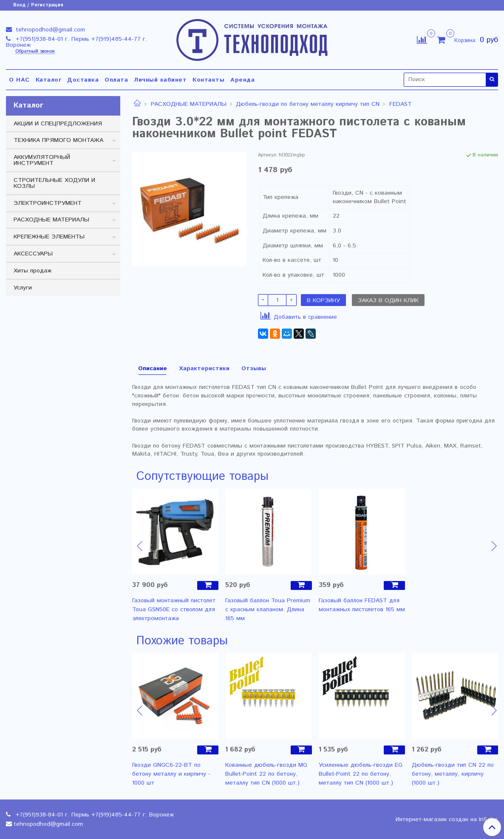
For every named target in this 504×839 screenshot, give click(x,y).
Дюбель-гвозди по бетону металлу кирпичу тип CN (308, 104)
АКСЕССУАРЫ (33, 254)
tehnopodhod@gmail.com (49, 30)
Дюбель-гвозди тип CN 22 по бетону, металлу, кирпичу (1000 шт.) (453, 774)
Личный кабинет (160, 80)
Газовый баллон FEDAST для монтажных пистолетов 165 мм (362, 605)
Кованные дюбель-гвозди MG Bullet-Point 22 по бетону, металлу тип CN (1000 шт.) (266, 774)
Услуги (23, 288)
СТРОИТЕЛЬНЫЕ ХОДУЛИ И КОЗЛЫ (54, 183)
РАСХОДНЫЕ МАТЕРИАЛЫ (189, 104)
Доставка (83, 80)
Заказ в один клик (388, 300)
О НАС (19, 80)
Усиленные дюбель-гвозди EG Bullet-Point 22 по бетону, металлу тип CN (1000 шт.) (361, 774)
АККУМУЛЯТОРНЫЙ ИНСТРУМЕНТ (42, 160)
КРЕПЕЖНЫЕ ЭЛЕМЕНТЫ (49, 237)
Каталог (49, 80)
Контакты (208, 80)
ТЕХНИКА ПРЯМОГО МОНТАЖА (58, 140)
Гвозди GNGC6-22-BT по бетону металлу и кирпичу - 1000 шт (171, 774)
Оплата (116, 80)
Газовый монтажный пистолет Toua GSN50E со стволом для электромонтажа (174, 609)
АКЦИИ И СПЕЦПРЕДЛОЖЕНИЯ (58, 124)
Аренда (242, 80)
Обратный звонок (35, 52)
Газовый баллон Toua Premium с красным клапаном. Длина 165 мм (268, 609)
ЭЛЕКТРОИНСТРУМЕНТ (48, 203)
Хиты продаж (33, 271)
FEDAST (401, 104)
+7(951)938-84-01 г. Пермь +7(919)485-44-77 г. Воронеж (76, 42)
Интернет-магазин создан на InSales (447, 819)
